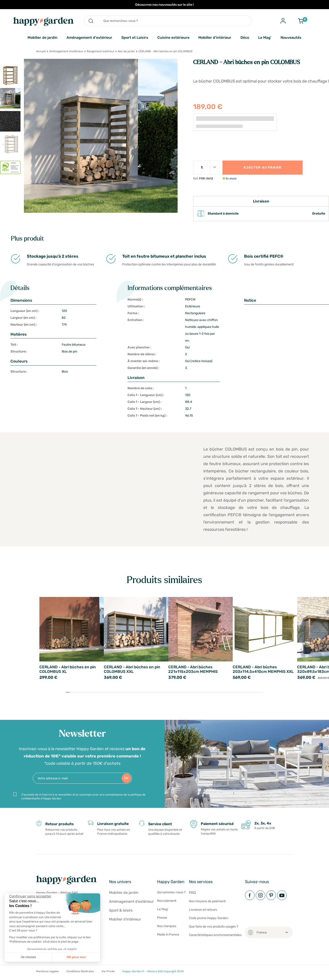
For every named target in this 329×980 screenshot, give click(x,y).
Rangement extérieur (101, 51)
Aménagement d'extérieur (89, 38)
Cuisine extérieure (173, 38)
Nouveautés (291, 38)
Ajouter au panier (263, 167)
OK (126, 778)
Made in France (168, 935)
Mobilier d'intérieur (215, 38)
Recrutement (167, 901)
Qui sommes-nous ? (171, 892)
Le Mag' (265, 38)
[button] (7, 975)
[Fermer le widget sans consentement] (30, 896)
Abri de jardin (126, 51)
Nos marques (167, 926)
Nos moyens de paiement (207, 901)
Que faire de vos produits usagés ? (214, 927)
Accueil (41, 51)
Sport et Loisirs (135, 38)
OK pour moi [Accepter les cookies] (76, 957)
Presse (162, 918)
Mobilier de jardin (42, 38)
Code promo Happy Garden (209, 918)
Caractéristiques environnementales (215, 935)
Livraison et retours (203, 910)
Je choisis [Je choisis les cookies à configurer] (28, 957)
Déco (245, 38)
